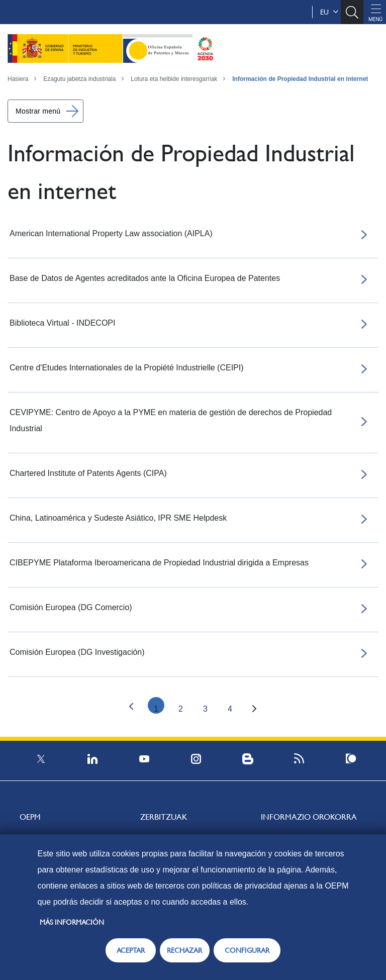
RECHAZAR (184, 950)
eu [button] (329, 12)
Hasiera (18, 79)
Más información (72, 922)
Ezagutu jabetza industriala (79, 79)
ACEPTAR (131, 950)
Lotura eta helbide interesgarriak (174, 79)
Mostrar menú (38, 111)
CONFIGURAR (247, 950)
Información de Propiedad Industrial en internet (300, 79)
